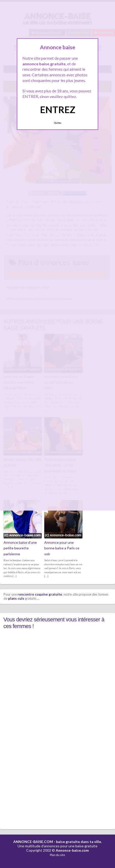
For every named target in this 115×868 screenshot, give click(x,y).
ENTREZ (58, 110)
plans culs (16, 598)
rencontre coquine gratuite (40, 594)
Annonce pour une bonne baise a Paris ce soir (62, 548)
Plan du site (57, 855)
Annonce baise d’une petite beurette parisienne (20, 548)
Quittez (58, 123)
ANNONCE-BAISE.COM (33, 842)
